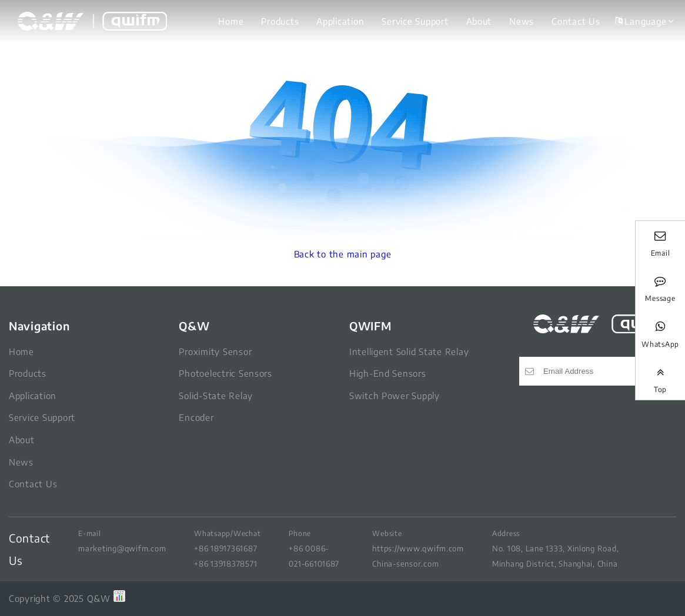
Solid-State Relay (216, 396)
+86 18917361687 (225, 548)
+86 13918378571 (225, 563)
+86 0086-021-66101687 (314, 556)
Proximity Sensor (215, 351)
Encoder (196, 417)
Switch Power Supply (395, 396)
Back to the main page (343, 254)
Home (231, 21)
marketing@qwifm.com (122, 548)
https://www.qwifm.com (418, 548)
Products (280, 21)
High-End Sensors (388, 373)
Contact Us (576, 21)
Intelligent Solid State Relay (409, 351)
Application (340, 21)
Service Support (415, 21)
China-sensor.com (405, 563)
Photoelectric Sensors (225, 373)
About (479, 21)
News (522, 21)
